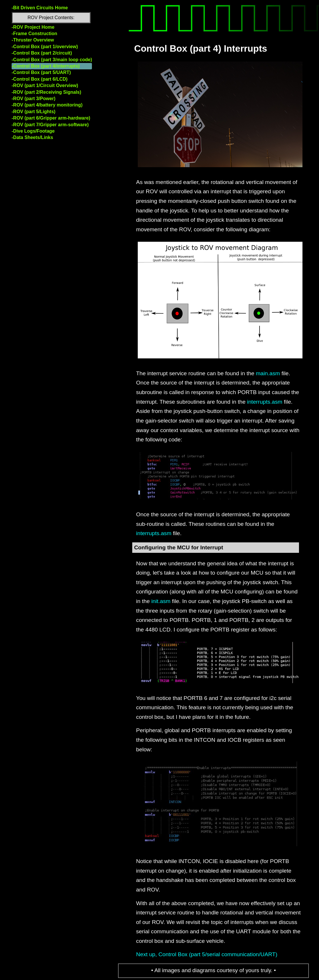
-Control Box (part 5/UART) (41, 72)
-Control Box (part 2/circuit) (42, 53)
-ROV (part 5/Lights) (33, 112)
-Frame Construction (34, 34)
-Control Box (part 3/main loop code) (52, 60)
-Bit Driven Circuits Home (40, 8)
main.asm (268, 373)
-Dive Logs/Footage (33, 131)
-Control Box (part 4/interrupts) (46, 66)
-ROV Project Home (33, 27)
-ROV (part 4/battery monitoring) (47, 105)
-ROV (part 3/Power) (33, 99)
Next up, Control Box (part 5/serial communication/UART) (207, 954)
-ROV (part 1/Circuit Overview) (45, 85)
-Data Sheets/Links (32, 137)
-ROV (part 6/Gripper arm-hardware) (51, 118)
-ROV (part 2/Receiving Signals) (46, 92)
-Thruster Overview (33, 40)
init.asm (161, 601)
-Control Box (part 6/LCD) (40, 79)
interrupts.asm (265, 402)
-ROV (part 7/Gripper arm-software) (50, 125)
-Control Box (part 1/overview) (45, 47)
